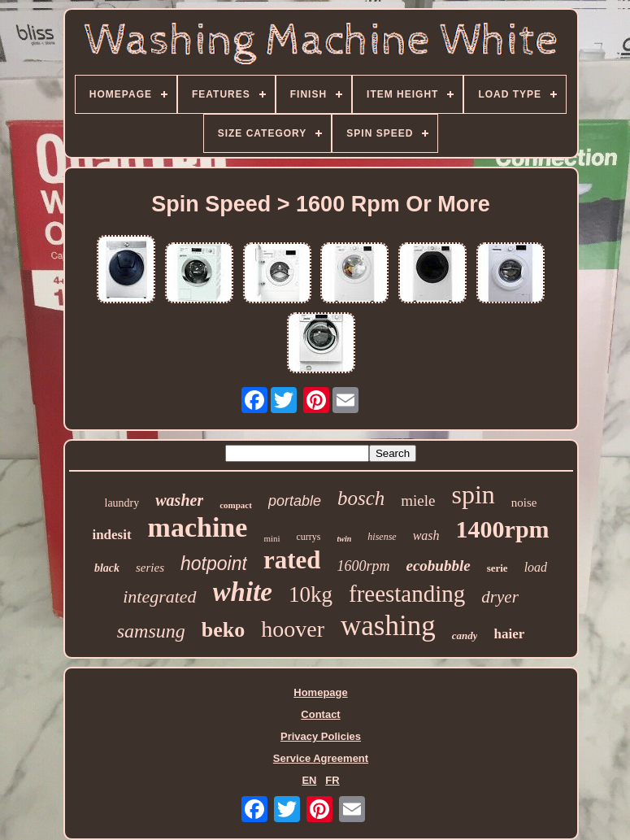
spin (473, 494)
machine (198, 527)
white (243, 592)
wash (426, 535)
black (107, 568)
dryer (500, 597)
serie (497, 568)
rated (292, 560)
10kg (311, 594)
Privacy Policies (321, 736)
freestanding (407, 594)
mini (272, 538)
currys (309, 537)
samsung (151, 631)
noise (524, 503)
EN (309, 780)
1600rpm (363, 566)
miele (418, 501)
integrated (159, 596)
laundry (122, 503)
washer (179, 500)
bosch (361, 498)
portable (295, 501)
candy (465, 635)
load (536, 567)
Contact (320, 714)
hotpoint (214, 564)
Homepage (320, 692)
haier (509, 634)
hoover (293, 629)
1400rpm (503, 529)
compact (236, 505)
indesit (111, 535)
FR (332, 780)
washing (388, 626)
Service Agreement (321, 758)
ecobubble (438, 566)
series (150, 568)
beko (223, 630)
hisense (382, 537)
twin (345, 539)
